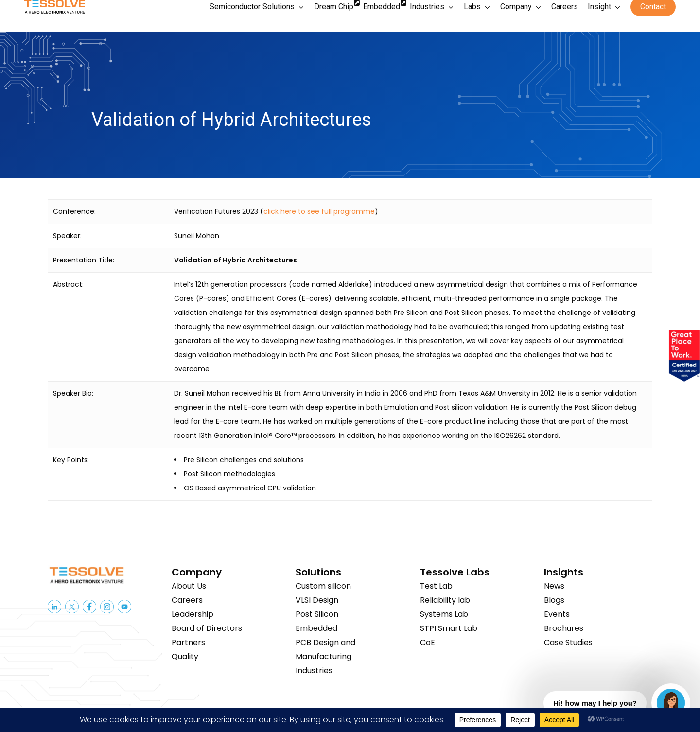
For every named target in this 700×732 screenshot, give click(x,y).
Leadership (192, 614)
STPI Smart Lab (449, 628)
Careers (187, 600)
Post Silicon (317, 614)
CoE (428, 642)
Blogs (554, 600)
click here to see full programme (319, 211)
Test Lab (436, 586)
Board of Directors (207, 628)
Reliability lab (445, 600)
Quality (185, 656)
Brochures (564, 628)
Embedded (316, 628)
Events (557, 614)
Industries (314, 671)
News (554, 586)
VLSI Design (317, 600)
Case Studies (568, 642)
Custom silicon (323, 586)
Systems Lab (444, 614)
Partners (188, 642)
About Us (189, 586)
